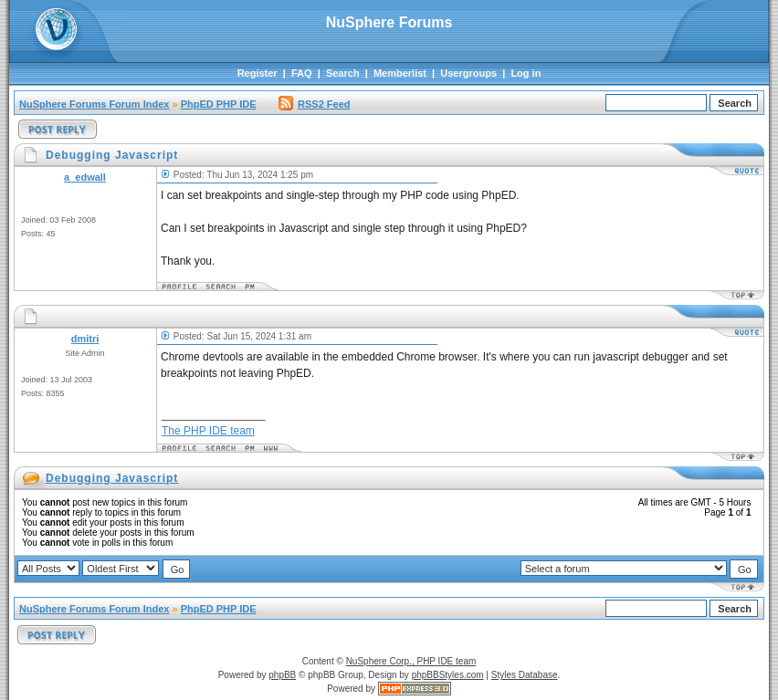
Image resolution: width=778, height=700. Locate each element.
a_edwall (85, 177)
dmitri (85, 339)
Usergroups (468, 73)
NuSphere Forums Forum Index (94, 104)
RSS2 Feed (314, 104)
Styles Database (525, 675)
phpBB (282, 675)
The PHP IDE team (208, 431)
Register (258, 73)
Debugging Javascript (112, 478)
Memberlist (400, 73)
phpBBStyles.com (448, 675)
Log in (526, 73)
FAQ (302, 73)
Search (343, 73)
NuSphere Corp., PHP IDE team (411, 661)
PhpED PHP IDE (219, 104)
